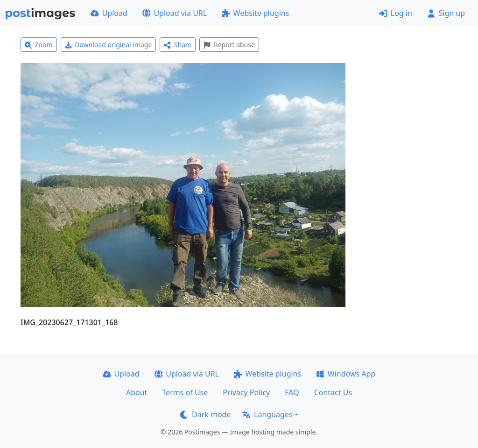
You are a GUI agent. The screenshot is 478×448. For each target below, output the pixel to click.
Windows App (346, 374)
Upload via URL (175, 13)
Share (178, 45)
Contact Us (333, 392)
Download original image (109, 45)
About (137, 392)
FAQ (292, 392)
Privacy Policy (246, 392)
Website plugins (255, 13)
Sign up (446, 13)
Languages (267, 414)
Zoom (39, 45)
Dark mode (205, 414)
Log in (396, 13)
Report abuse (229, 45)
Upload (109, 13)
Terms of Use (185, 392)
